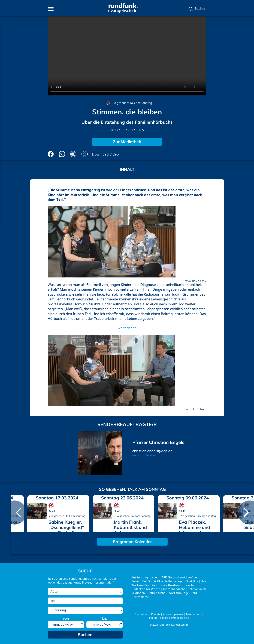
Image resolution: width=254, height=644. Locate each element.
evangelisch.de (180, 618)
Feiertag (190, 585)
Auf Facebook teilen (51, 154)
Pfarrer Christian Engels (158, 442)
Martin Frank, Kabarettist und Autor (130, 527)
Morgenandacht (174, 589)
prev (15, 513)
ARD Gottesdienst (173, 578)
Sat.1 (112, 130)
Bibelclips (192, 581)
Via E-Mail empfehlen (73, 154)
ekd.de (164, 618)
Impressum (142, 614)
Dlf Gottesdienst (171, 585)
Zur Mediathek (127, 142)
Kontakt (156, 614)
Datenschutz (193, 614)
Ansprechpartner (173, 614)
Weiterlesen (127, 328)
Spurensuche (157, 593)
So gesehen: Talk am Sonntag (132, 103)
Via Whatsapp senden (62, 154)
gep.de (153, 618)
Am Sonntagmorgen (145, 578)
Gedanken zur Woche (146, 589)
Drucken (85, 154)
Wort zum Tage (179, 593)
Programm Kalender (132, 542)
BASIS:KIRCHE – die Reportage (162, 581)
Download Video (105, 154)
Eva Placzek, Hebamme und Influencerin (195, 527)
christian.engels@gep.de (152, 451)
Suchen (200, 9)
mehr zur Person (144, 455)
